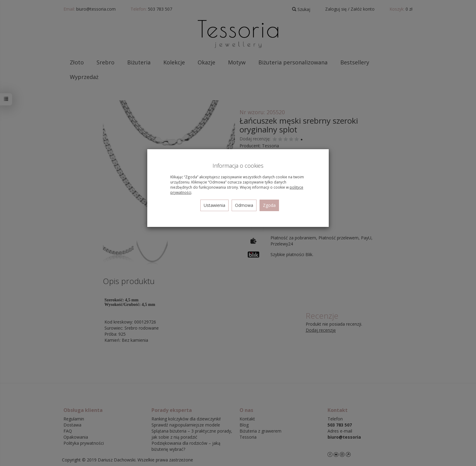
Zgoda (269, 205)
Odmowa (244, 205)
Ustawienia (214, 205)
